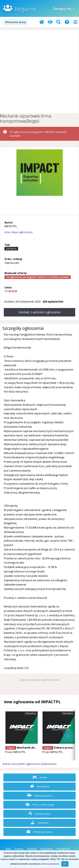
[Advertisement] (39, 72)
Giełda (40, 777)
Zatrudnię (40, 823)
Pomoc (19, 849)
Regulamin (47, 849)
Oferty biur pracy (40, 832)
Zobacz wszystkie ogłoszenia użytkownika (29, 764)
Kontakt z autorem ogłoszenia (39, 312)
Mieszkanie (40, 786)
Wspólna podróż (40, 795)
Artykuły (32, 849)
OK (65, 864)
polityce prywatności (50, 864)
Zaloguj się (64, 9)
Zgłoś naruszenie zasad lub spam (40, 680)
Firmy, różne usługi (40, 804)
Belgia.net (25, 9)
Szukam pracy (40, 814)
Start (8, 849)
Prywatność (64, 849)
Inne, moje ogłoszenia (18, 232)
